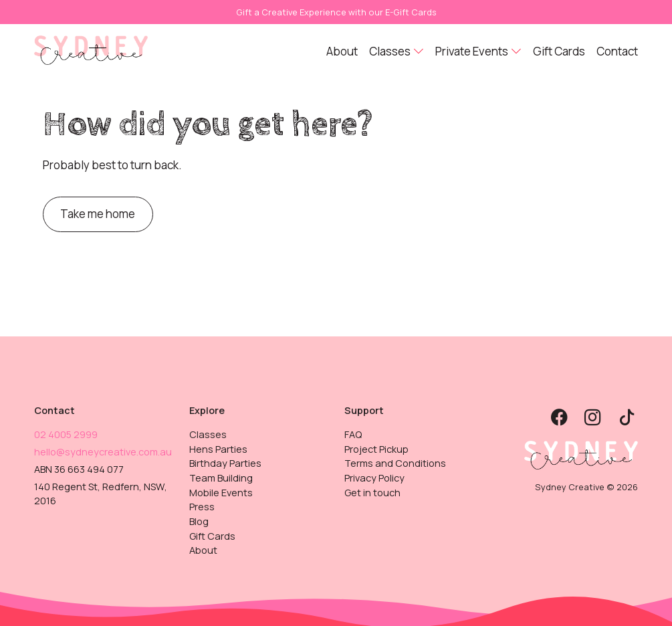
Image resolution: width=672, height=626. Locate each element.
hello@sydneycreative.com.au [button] (103, 452)
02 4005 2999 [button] (66, 434)
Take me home (98, 214)
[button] (91, 49)
